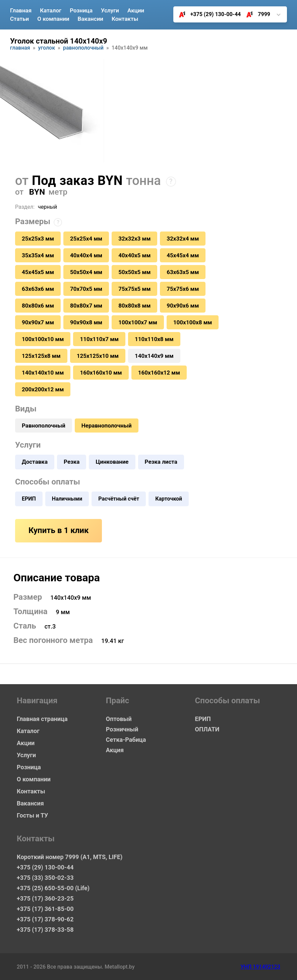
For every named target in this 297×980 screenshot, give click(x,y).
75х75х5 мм (134, 289)
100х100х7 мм (138, 322)
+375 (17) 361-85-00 (45, 909)
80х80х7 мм (86, 306)
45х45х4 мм (183, 255)
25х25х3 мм (38, 239)
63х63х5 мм (183, 272)
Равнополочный (83, 48)
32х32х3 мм (134, 239)
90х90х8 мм (86, 322)
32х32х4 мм (183, 239)
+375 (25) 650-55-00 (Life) (53, 888)
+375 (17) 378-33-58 (45, 930)
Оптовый (119, 719)
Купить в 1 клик (58, 530)
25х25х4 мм (86, 239)
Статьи (19, 19)
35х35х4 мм (38, 255)
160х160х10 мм (101, 373)
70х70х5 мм (86, 289)
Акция (115, 750)
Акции (136, 10)
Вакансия (30, 803)
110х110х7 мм (99, 339)
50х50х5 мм (134, 272)
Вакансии (91, 19)
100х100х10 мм (43, 339)
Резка (72, 462)
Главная (21, 10)
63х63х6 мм (38, 289)
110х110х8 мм (154, 339)
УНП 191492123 (260, 967)
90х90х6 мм (183, 306)
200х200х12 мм (43, 389)
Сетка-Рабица (126, 740)
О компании (53, 19)
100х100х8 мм (193, 322)
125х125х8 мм (41, 356)
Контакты (125, 19)
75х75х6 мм (183, 289)
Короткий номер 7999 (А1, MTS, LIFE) (70, 857)
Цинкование (112, 462)
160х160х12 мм (159, 373)
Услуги (110, 10)
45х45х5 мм (38, 272)
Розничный (122, 729)
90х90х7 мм (38, 322)
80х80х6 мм (38, 306)
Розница (81, 10)
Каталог (51, 10)
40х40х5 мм (134, 255)
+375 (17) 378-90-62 (45, 919)
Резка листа (161, 462)
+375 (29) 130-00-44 (207, 14)
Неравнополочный (107, 426)
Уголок (47, 48)
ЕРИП (29, 499)
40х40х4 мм (86, 255)
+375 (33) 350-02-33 (45, 878)
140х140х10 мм (43, 373)
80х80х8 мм (134, 306)
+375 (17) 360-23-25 (45, 898)
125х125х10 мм (98, 356)
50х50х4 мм (86, 272)
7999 (256, 14)
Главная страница (42, 719)
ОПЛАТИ (207, 729)
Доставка (35, 462)
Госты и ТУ (32, 815)
